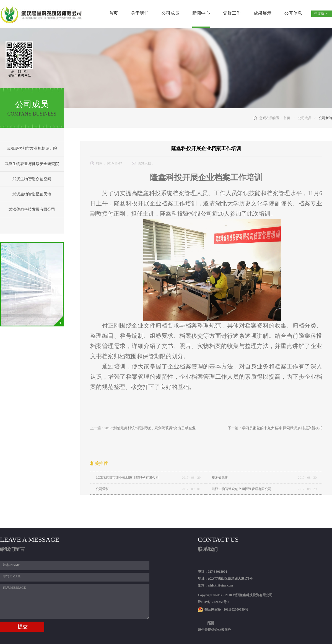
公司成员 (305, 118)
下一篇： (275, 428)
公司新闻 (325, 118)
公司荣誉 (102, 489)
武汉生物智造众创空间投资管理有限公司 (242, 489)
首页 (113, 13)
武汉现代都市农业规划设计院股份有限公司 (127, 478)
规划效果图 (220, 478)
